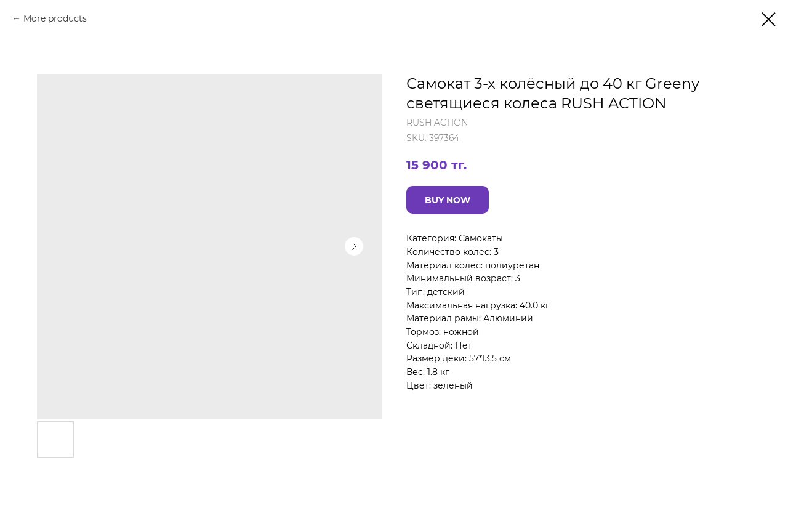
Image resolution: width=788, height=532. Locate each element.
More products (55, 18)
